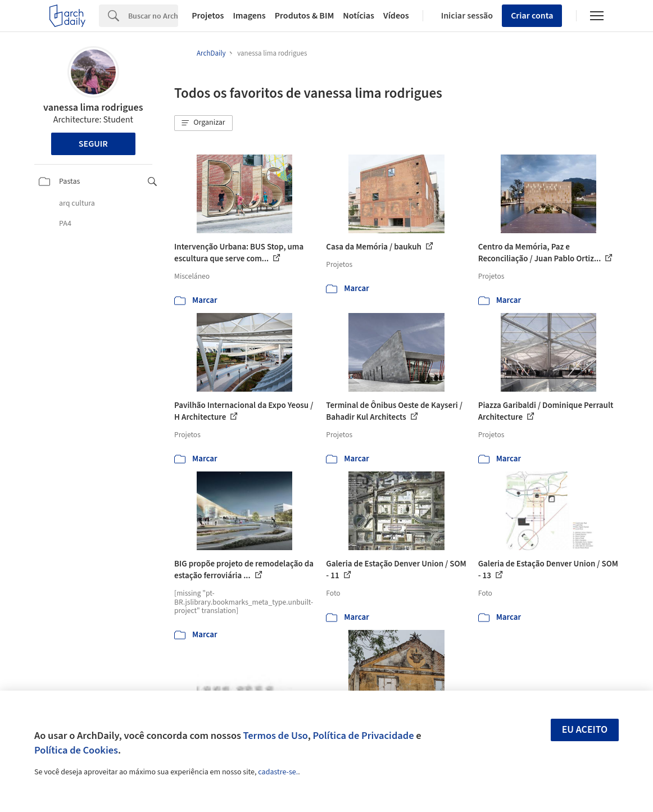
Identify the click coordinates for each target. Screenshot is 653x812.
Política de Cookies (76, 750)
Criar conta (532, 16)
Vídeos (396, 16)
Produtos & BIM (305, 16)
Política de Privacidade (363, 736)
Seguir (93, 144)
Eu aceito (585, 730)
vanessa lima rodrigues (93, 108)
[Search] (153, 16)
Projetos (208, 16)
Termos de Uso (276, 736)
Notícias (359, 16)
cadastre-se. (278, 772)
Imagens (249, 16)
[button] (203, 123)
